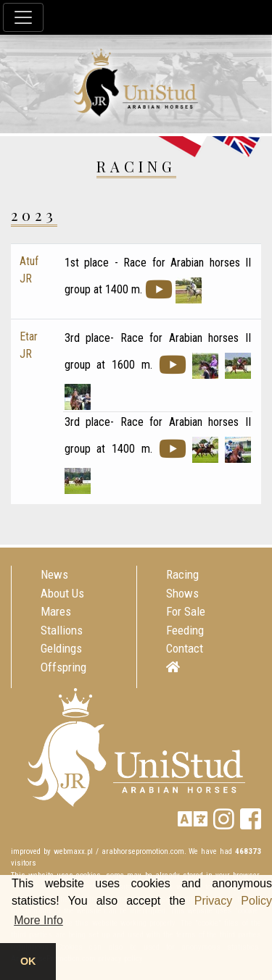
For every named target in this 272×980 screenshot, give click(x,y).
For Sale (186, 611)
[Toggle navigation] (23, 17)
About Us (62, 593)
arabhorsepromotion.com (143, 851)
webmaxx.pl (73, 851)
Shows (182, 593)
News (54, 574)
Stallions (62, 630)
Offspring (63, 667)
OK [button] (28, 961)
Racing (182, 574)
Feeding (185, 630)
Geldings (61, 648)
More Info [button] (38, 920)
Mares (56, 611)
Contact (185, 648)
